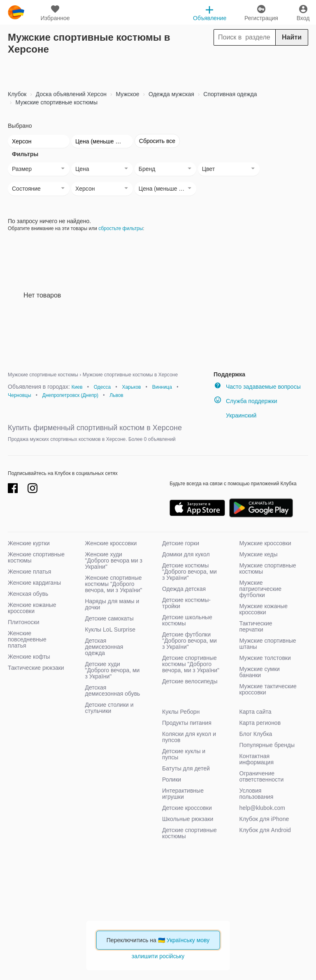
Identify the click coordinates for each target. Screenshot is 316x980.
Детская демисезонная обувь (113, 691)
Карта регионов (260, 723)
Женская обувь (28, 594)
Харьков (131, 387)
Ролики (172, 779)
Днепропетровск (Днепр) (70, 395)
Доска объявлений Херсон (70, 94)
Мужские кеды (259, 554)
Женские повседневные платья (27, 639)
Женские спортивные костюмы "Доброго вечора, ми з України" (114, 584)
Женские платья (29, 572)
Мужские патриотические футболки (261, 589)
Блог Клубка (256, 734)
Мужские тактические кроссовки (268, 689)
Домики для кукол (186, 554)
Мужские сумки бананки (260, 672)
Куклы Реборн (181, 712)
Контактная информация (257, 759)
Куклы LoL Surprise (110, 630)
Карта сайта (256, 712)
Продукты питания (187, 723)
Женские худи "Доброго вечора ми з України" (114, 560)
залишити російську (158, 956)
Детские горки (181, 543)
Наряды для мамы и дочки (112, 604)
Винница (162, 387)
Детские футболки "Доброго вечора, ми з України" (189, 641)
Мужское (127, 94)
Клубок (17, 94)
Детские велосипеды (190, 681)
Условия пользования (257, 794)
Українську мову (188, 940)
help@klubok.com (263, 808)
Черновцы (20, 395)
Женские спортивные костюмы (36, 557)
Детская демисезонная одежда (104, 647)
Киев (77, 387)
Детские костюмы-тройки (186, 603)
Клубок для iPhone (264, 819)
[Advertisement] (158, 69)
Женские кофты (29, 657)
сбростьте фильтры (121, 228)
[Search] (261, 37)
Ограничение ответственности (262, 776)
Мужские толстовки (265, 658)
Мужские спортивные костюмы (56, 102)
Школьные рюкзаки (188, 819)
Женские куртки (29, 543)
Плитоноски (24, 622)
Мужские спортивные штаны (268, 644)
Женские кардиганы (34, 583)
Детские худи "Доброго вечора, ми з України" (113, 670)
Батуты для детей (186, 768)
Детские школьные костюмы (187, 620)
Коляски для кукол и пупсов (189, 737)
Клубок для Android (265, 830)
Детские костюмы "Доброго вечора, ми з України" (189, 572)
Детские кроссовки (187, 808)
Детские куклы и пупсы (184, 754)
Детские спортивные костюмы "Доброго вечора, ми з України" (191, 664)
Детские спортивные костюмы (189, 833)
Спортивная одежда (229, 94)
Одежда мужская (171, 94)
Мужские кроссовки (265, 543)
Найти (292, 37)
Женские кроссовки (111, 543)
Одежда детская (184, 589)
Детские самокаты (109, 618)
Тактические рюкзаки (36, 668)
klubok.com (16, 12)
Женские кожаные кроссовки (32, 608)
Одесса (102, 387)
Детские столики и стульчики (109, 708)
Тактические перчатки (256, 626)
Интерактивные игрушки (183, 794)
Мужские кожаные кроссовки (264, 609)
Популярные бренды (267, 745)
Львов (116, 395)
